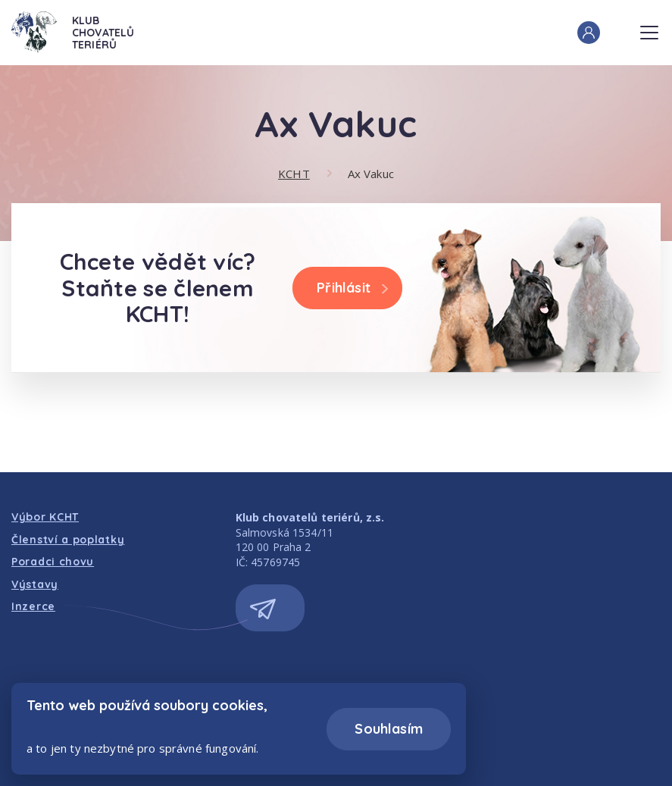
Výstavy (35, 584)
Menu (649, 28)
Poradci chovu (53, 562)
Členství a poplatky (68, 540)
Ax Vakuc (371, 174)
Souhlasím (389, 729)
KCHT (294, 174)
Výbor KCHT (45, 517)
